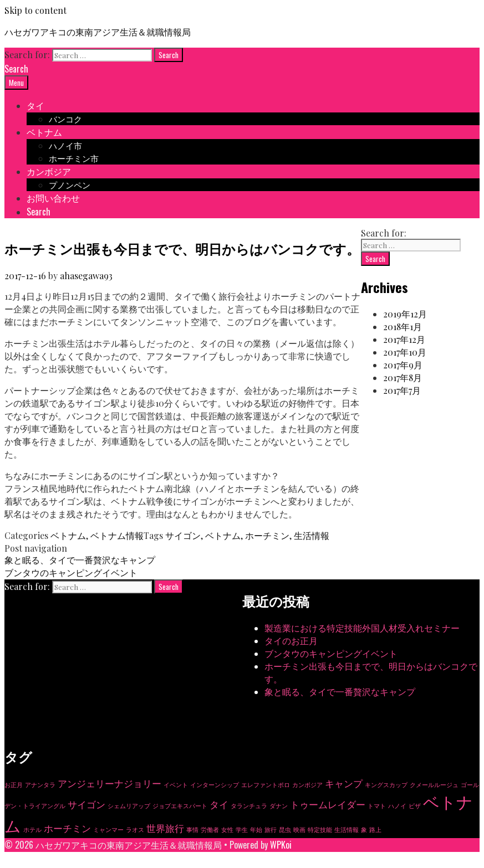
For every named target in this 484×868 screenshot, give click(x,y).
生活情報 (312, 535)
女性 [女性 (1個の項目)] (227, 830)
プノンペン (70, 184)
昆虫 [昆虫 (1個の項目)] (285, 830)
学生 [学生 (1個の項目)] (242, 830)
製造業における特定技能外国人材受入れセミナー (362, 628)
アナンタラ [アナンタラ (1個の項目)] (40, 785)
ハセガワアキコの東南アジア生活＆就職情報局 (98, 32)
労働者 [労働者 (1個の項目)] (210, 830)
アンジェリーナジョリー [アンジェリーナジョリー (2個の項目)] (109, 783)
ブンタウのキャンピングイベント (71, 572)
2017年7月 (402, 390)
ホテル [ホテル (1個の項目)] (32, 830)
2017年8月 (403, 377)
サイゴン (183, 535)
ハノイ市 (65, 145)
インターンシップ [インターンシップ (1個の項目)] (215, 785)
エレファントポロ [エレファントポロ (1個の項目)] (266, 785)
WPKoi (281, 845)
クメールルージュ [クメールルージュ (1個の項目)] (434, 785)
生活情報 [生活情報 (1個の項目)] (347, 830)
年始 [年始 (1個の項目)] (256, 830)
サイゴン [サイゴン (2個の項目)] (86, 804)
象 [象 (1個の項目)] (364, 830)
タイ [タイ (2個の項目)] (219, 804)
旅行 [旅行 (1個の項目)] (271, 830)
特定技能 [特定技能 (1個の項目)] (320, 830)
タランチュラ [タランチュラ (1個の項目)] (249, 806)
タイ (35, 105)
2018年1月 (403, 327)
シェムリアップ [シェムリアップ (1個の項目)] (129, 806)
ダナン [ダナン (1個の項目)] (279, 806)
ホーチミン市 (74, 158)
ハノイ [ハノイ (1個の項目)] (397, 806)
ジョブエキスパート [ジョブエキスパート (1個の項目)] (180, 806)
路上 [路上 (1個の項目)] (375, 830)
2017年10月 (405, 352)
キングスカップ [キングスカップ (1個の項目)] (386, 785)
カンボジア (49, 171)
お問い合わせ (53, 198)
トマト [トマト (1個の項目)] (377, 806)
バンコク (65, 119)
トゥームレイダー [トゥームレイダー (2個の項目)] (328, 804)
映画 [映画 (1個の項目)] (299, 830)
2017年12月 (404, 339)
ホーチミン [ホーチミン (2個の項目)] (67, 828)
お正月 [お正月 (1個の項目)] (14, 785)
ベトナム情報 (117, 535)
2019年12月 (405, 314)
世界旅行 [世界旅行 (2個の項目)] (165, 828)
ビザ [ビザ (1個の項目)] (415, 806)
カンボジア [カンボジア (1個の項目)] (307, 785)
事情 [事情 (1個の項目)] (192, 830)
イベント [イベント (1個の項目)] (176, 785)
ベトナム (44, 132)
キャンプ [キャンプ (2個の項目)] (344, 783)
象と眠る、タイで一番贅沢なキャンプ (80, 560)
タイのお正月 (291, 641)
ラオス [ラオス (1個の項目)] (135, 830)
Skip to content (35, 10)
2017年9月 (403, 365)
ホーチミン (267, 535)
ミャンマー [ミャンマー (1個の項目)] (108, 830)
